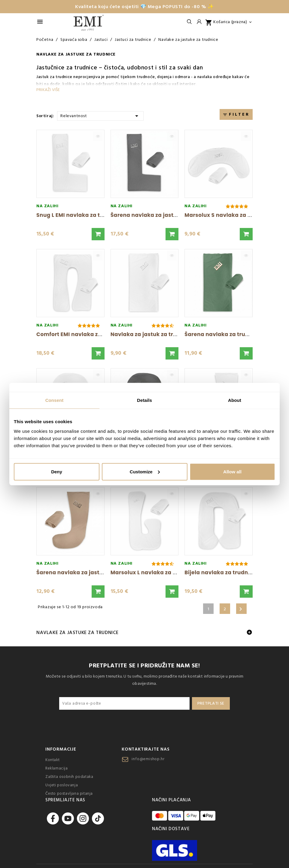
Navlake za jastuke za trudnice (78, 633)
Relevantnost (100, 115)
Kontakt (52, 760)
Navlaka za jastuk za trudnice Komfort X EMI (171, 334)
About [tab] (235, 400)
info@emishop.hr (148, 759)
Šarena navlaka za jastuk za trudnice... (90, 572)
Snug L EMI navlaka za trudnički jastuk (89, 215)
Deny (57, 471)
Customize (145, 471)
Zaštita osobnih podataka (69, 777)
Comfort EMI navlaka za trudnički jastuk (91, 334)
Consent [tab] (55, 400)
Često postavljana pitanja (69, 794)
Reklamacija (57, 768)
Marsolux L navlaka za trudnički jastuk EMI (169, 572)
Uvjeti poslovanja (62, 785)
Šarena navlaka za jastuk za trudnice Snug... (172, 215)
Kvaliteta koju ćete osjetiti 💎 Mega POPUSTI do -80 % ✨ (144, 7)
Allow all (232, 471)
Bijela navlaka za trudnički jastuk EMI (236, 572)
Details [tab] (144, 400)
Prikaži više (48, 90)
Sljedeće (241, 609)
